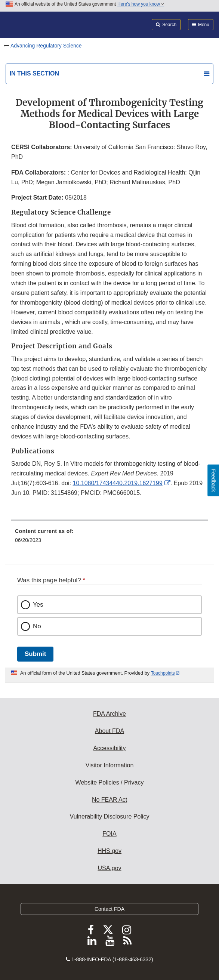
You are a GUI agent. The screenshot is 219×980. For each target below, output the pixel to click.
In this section (34, 73)
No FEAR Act (109, 800)
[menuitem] (109, 538)
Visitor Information (110, 765)
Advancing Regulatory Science (46, 46)
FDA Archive (109, 714)
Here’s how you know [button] (141, 4)
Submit (35, 654)
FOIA (109, 834)
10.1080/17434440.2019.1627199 (118, 483)
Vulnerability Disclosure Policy (110, 816)
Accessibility (109, 748)
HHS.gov (109, 851)
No (37, 626)
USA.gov (109, 868)
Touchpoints (163, 673)
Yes (38, 605)
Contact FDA (109, 909)
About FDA (109, 731)
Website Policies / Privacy (110, 782)
